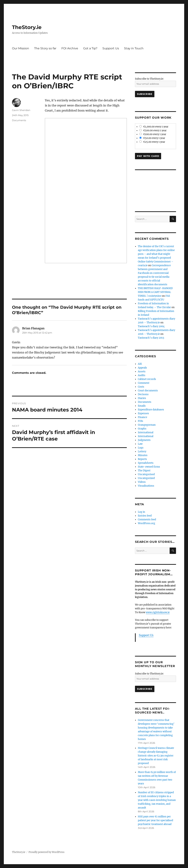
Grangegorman (147, 425)
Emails (142, 406)
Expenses (143, 413)
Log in (141, 512)
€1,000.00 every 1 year (154, 127)
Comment (144, 383)
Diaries (142, 398)
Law (140, 444)
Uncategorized (146, 478)
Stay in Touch (134, 48)
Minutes (143, 455)
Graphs (142, 429)
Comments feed (147, 520)
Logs (141, 448)
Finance (142, 417)
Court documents (148, 391)
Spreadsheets (146, 463)
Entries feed (145, 516)
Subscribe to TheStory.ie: (149, 79)
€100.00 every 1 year (153, 134)
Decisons (143, 394)
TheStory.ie (27, 27)
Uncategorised (146, 474)
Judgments (144, 440)
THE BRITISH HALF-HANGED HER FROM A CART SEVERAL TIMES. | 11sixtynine (155, 292)
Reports (142, 459)
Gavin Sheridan (21, 110)
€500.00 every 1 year (153, 130)
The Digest (144, 471)
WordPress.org (146, 523)
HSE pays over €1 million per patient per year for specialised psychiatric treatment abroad (155, 820)
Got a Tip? (90, 48)
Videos (142, 482)
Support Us (111, 48)
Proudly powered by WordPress (47, 852)
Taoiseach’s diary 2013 (151, 338)
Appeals (142, 368)
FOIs (141, 421)
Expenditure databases (151, 410)
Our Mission (21, 48)
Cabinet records (147, 379)
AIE (140, 364)
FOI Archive (70, 48)
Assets (142, 372)
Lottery (142, 452)
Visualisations (146, 486)
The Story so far (45, 48)
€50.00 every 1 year (152, 138)
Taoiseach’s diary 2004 (151, 326)
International (146, 432)
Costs (141, 387)
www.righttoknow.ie (158, 612)
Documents (19, 120)
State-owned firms (149, 467)
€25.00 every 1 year (152, 142)
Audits (142, 375)
